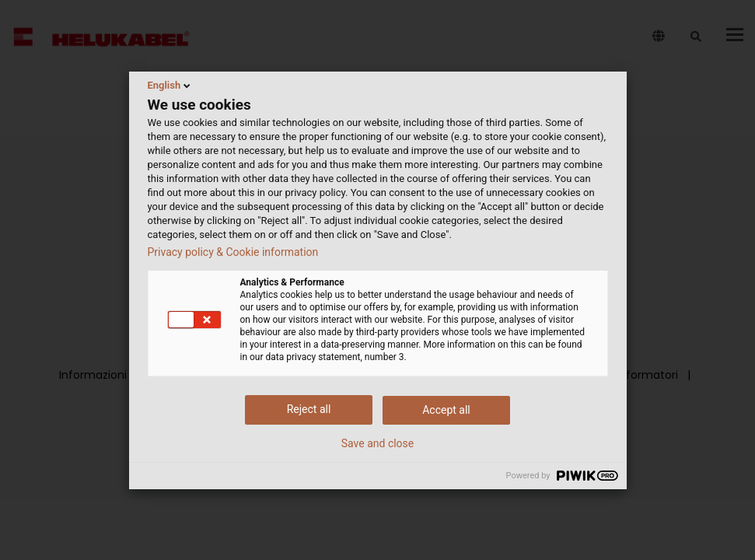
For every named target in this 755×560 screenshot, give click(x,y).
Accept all (446, 410)
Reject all (309, 409)
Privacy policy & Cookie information (233, 252)
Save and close (378, 443)
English (171, 86)
